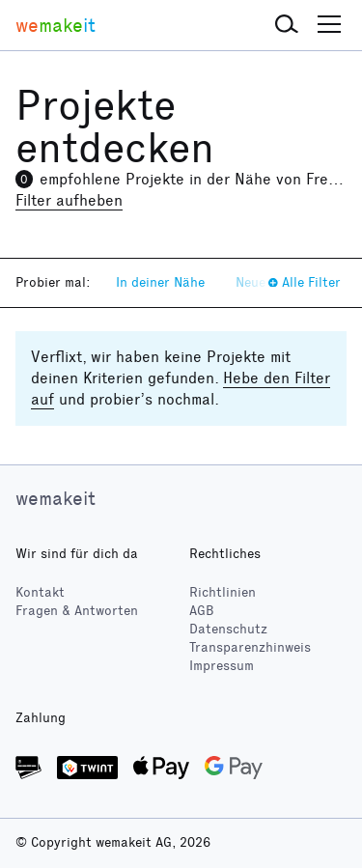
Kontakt (40, 592)
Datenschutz (228, 629)
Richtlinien (223, 592)
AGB (202, 611)
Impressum (222, 666)
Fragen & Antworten (77, 611)
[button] (287, 25)
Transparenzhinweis (250, 647)
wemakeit (56, 498)
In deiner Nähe (160, 282)
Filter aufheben (69, 200)
